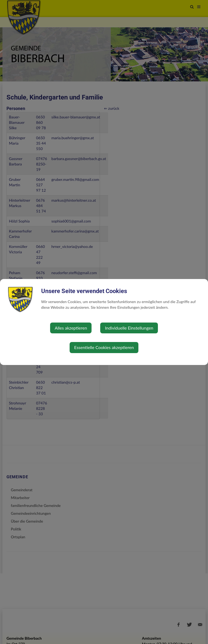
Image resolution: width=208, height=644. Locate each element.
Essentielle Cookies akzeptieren (104, 347)
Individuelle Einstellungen (129, 328)
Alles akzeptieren (71, 328)
